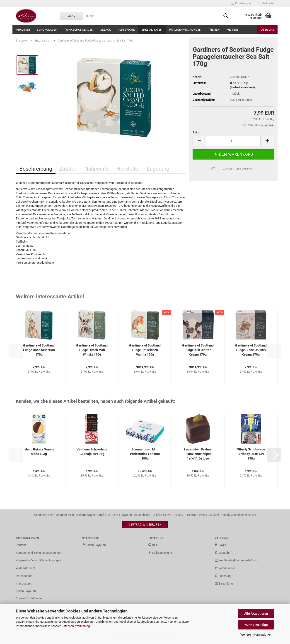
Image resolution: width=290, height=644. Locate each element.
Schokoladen (47, 30)
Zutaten (68, 169)
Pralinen (23, 30)
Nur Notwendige (256, 625)
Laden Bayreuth (26, 591)
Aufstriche (126, 30)
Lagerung (158, 169)
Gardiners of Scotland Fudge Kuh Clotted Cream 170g (198, 350)
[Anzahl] (233, 141)
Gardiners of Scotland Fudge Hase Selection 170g (39, 350)
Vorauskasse (225, 568)
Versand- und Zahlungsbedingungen (39, 553)
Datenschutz (24, 576)
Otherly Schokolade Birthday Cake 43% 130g (251, 454)
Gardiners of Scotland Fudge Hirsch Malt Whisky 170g (92, 350)
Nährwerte (97, 169)
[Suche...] (72, 16)
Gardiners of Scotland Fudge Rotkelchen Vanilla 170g (145, 350)
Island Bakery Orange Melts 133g (39, 452)
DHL (153, 545)
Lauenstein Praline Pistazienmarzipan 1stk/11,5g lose (198, 454)
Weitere (232, 30)
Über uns (267, 30)
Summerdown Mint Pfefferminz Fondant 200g (145, 454)
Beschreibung (36, 169)
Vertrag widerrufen (145, 525)
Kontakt (21, 545)
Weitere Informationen (256, 634)
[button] (199, 141)
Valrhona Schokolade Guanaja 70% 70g (92, 452)
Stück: (197, 132)
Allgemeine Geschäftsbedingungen (38, 560)
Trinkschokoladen (79, 30)
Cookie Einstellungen (29, 598)
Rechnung (223, 576)
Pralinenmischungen (185, 30)
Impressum (23, 584)
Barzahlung (224, 584)
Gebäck (105, 30)
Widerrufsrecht (25, 568)
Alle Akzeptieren (256, 614)
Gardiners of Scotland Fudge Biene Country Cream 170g (251, 350)
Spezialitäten (152, 30)
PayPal (221, 545)
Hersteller (128, 169)
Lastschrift (224, 553)
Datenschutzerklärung (76, 626)
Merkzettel (266, 3)
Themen (214, 30)
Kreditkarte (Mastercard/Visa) (236, 560)
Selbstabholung (160, 553)
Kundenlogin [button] (241, 3)
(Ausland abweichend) (242, 87)
